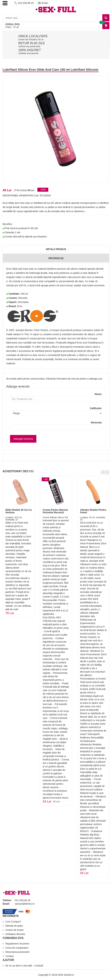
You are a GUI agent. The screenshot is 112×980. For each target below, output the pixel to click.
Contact (10, 956)
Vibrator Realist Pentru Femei (93, 511)
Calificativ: (96, 408)
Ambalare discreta (15, 934)
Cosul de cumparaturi (17, 948)
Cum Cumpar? (13, 922)
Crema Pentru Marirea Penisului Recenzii (55, 511)
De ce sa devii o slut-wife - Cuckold (24, 966)
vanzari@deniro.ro (25, 904)
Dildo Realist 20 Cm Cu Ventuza (19, 511)
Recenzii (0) (56, 258)
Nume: (98, 394)
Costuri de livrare (15, 930)
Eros (20, 306)
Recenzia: (97, 423)
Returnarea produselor (17, 952)
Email (43, 3)
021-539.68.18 (24, 3)
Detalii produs (56, 249)
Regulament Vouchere (17, 944)
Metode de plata (14, 926)
